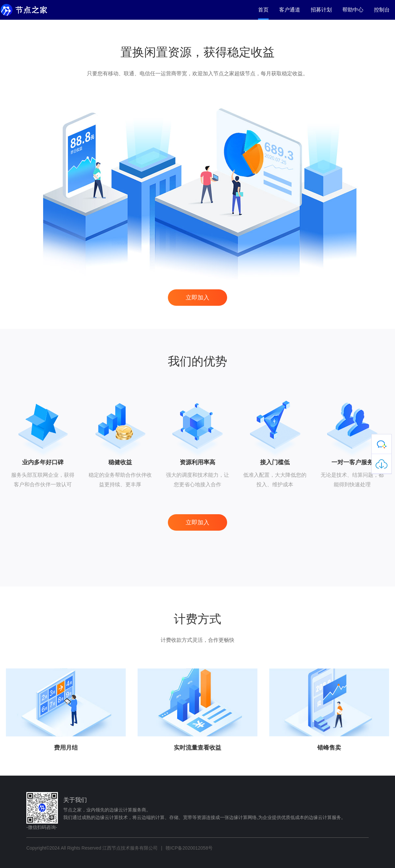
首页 (263, 10)
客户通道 (290, 10)
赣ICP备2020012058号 (189, 848)
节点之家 (31, 10)
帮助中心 (353, 10)
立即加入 (197, 298)
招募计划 (321, 10)
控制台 (382, 10)
